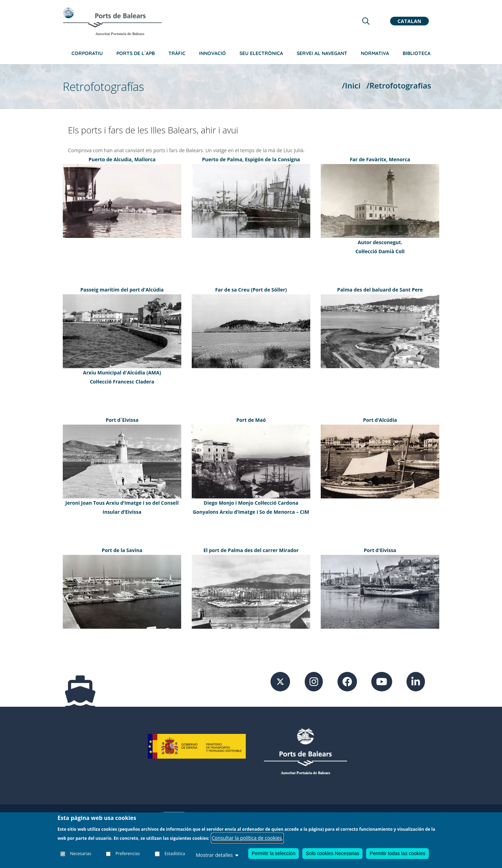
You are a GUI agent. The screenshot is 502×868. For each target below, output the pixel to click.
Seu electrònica (261, 53)
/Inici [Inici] (351, 86)
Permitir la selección (273, 853)
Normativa (375, 53)
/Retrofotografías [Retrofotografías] (399, 86)
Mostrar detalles (217, 855)
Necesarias (81, 854)
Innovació (212, 53)
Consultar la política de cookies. (247, 838)
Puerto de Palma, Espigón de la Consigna (251, 159)
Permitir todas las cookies (397, 853)
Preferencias (128, 854)
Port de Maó (251, 420)
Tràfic (177, 53)
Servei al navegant (322, 53)
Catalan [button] (409, 21)
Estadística (175, 854)
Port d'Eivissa (380, 550)
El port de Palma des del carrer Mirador (251, 550)
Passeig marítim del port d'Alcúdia (122, 290)
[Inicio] (112, 21)
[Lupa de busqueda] (366, 21)
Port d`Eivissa (122, 420)
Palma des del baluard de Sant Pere (380, 290)
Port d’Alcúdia (380, 420)
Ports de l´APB (136, 53)
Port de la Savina (122, 550)
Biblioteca (417, 53)
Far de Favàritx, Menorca (380, 159)
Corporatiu (87, 53)
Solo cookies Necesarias (332, 853)
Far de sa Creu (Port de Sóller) (251, 290)
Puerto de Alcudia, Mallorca (122, 159)
